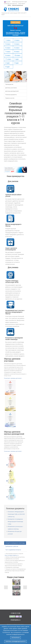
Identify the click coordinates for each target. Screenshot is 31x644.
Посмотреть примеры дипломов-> (13, 378)
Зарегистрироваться (17, 5)
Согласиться (15, 638)
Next (25, 587)
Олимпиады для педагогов (10, 4)
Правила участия (10, 98)
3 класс (8, 44)
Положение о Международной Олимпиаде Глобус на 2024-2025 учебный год (16, 514)
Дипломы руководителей (12, 91)
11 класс (8, 59)
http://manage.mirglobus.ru (12, 555)
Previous (6, 587)
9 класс (8, 55)
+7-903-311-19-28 (16, 613)
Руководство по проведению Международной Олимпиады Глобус (15, 522)
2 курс (8, 63)
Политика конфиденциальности (16, 641)
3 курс (17, 63)
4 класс (17, 44)
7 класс (8, 52)
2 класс (17, 40)
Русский (7, 2)
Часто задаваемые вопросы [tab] (13, 550)
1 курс (17, 59)
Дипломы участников (11, 88)
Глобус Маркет (21, 4)
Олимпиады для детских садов (19, 2)
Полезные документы (11, 95)
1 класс (8, 40)
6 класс (17, 48)
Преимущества (9, 84)
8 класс (17, 52)
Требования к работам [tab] (12, 546)
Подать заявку (16, 22)
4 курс (8, 67)
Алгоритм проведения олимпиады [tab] (15, 543)
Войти (9, 5)
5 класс (8, 48)
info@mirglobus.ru (15, 620)
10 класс (17, 55)
